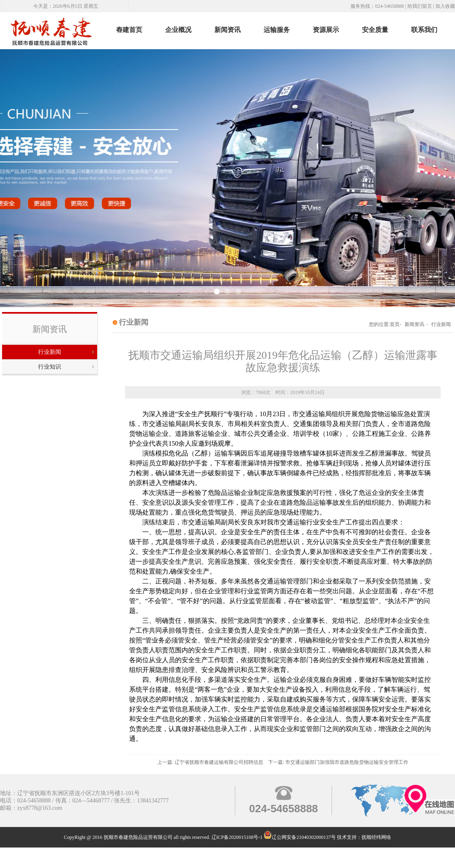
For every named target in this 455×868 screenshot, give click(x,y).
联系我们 (424, 30)
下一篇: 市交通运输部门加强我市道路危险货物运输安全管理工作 (338, 762)
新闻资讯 (227, 30)
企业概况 (178, 30)
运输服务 (277, 30)
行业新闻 (50, 352)
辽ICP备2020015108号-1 (237, 837)
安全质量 (375, 30)
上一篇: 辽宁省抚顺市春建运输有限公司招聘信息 (210, 762)
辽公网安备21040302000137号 (300, 837)
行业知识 (50, 367)
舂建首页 (129, 30)
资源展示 (326, 30)
